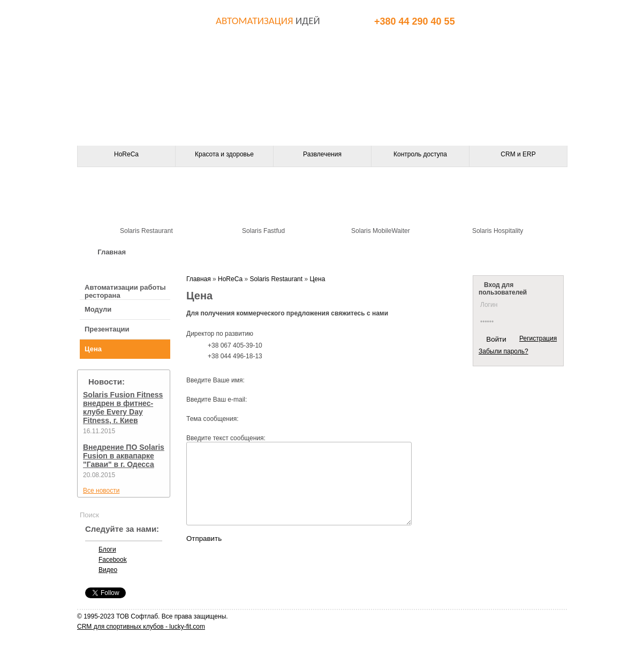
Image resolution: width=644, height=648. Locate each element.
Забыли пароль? (503, 351)
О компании (178, 252)
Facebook (113, 560)
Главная (112, 252)
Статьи (534, 252)
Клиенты (471, 252)
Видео (108, 570)
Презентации (107, 329)
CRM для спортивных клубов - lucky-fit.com (141, 627)
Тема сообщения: (213, 419)
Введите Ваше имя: (215, 380)
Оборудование (256, 252)
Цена (93, 349)
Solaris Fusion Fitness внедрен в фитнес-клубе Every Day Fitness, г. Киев (123, 408)
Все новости (101, 491)
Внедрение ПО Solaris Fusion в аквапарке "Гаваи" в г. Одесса (124, 456)
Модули (98, 309)
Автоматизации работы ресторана (125, 291)
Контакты (333, 252)
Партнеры (402, 252)
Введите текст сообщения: (226, 438)
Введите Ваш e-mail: (217, 400)
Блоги (107, 549)
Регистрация (538, 338)
